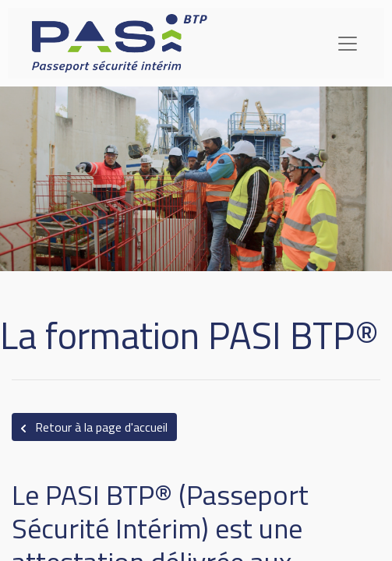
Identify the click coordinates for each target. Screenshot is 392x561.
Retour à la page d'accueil (94, 427)
